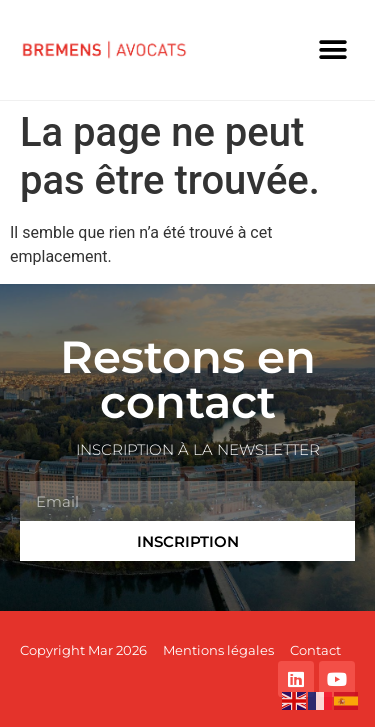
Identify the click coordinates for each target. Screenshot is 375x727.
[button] (332, 50)
